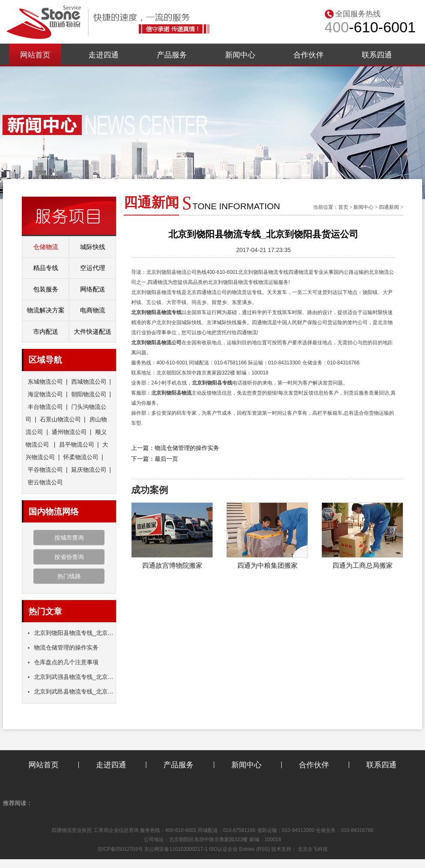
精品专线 (46, 268)
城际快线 (93, 247)
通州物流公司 (69, 432)
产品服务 (172, 55)
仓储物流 (46, 247)
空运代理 (93, 268)
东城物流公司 (45, 382)
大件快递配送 (93, 331)
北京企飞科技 (313, 849)
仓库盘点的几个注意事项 (63, 662)
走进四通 (104, 55)
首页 (343, 207)
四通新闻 (389, 207)
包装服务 (46, 289)
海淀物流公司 (45, 394)
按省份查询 (69, 557)
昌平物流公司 (77, 444)
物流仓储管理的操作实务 (63, 647)
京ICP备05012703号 (120, 849)
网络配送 (93, 289)
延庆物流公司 (89, 470)
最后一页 (166, 459)
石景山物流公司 (60, 419)
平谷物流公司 (45, 470)
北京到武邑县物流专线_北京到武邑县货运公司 (91, 691)
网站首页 (35, 55)
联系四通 (377, 55)
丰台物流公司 (45, 407)
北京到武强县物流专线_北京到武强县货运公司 (91, 677)
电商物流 (93, 310)
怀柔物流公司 (81, 457)
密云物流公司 (45, 482)
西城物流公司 (89, 382)
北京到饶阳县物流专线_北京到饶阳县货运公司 (91, 633)
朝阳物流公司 (89, 394)
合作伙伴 (308, 55)
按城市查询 (69, 538)
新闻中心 (240, 55)
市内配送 (46, 331)
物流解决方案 (46, 310)
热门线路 (69, 576)
